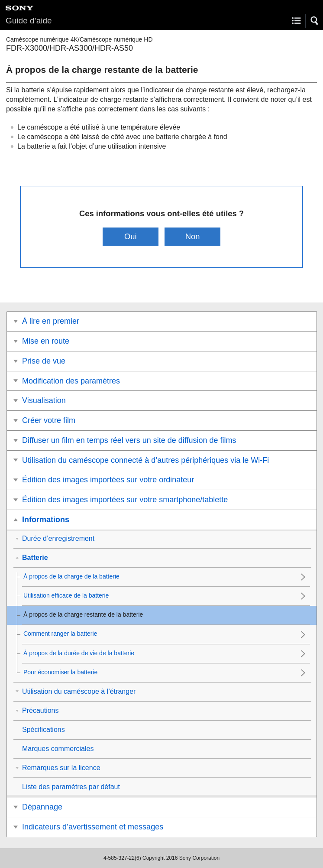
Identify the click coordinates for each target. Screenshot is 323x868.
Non (193, 236)
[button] (315, 21)
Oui (131, 236)
